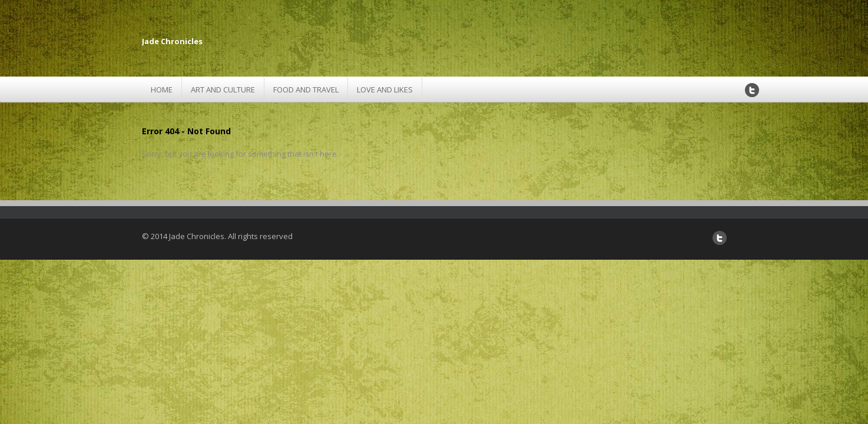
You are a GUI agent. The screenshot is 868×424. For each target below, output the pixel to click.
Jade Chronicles (172, 41)
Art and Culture (223, 90)
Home (162, 90)
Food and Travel (306, 90)
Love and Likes (385, 90)
